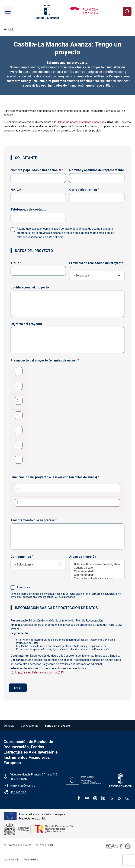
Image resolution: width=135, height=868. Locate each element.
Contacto (9, 726)
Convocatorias (30, 726)
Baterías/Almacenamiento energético (98, 564)
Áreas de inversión (83, 557)
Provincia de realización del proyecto (96, 263)
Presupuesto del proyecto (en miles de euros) (44, 360)
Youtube (127, 798)
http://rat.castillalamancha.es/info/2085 (39, 673)
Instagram (95, 798)
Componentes (21, 557)
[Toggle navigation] (8, 11)
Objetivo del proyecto (26, 324)
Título (15, 263)
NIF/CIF (16, 190)
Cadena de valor (98, 568)
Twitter (119, 798)
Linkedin (103, 798)
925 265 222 (18, 793)
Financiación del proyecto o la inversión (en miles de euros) (54, 477)
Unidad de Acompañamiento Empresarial (82, 122)
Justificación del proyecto (30, 287)
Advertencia (23, 587)
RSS (111, 798)
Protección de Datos (20, 845)
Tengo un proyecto (57, 726)
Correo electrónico (83, 190)
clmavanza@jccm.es (23, 786)
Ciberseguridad (98, 571)
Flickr (87, 798)
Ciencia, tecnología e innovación (98, 578)
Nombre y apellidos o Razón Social (36, 170)
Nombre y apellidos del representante (97, 170)
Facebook (79, 798)
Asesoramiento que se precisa (33, 520)
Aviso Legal (46, 845)
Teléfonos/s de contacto (29, 209)
